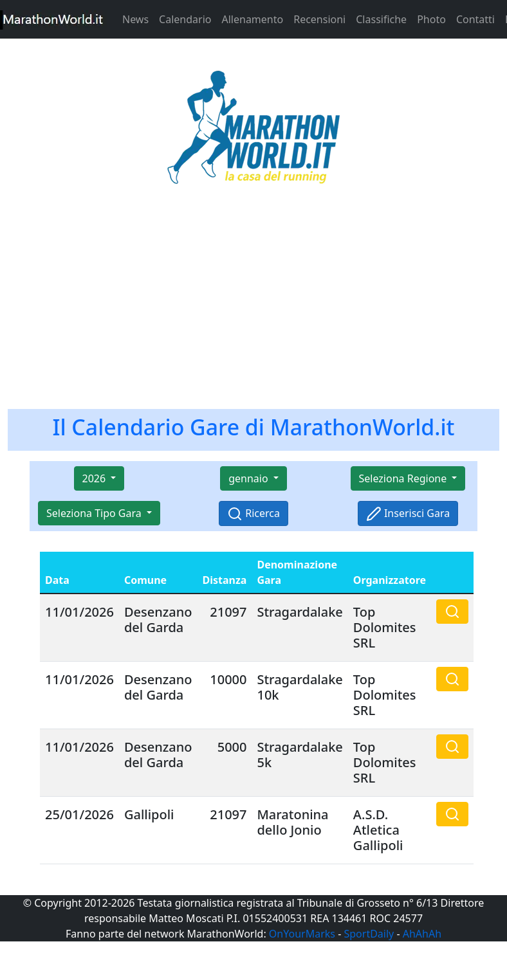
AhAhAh (422, 934)
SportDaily (369, 934)
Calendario (185, 19)
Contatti (475, 19)
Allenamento (252, 19)
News (135, 19)
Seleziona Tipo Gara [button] (95, 513)
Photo (431, 19)
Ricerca (253, 514)
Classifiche (381, 19)
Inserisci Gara (408, 514)
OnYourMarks (302, 934)
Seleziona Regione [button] (404, 478)
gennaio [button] (250, 478)
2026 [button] (96, 478)
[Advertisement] (253, 305)
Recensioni (319, 19)
